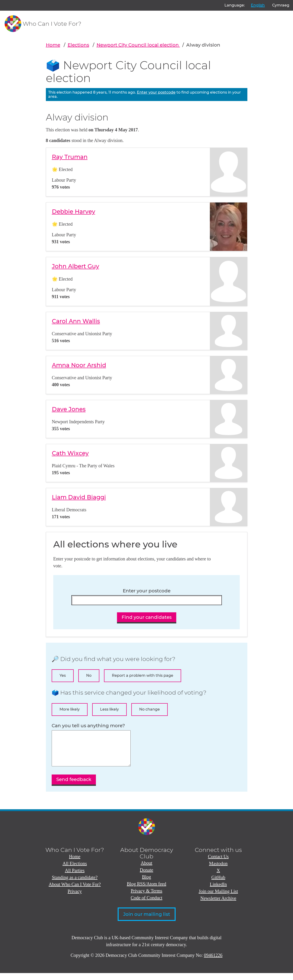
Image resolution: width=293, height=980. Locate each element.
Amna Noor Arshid (79, 365)
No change (150, 709)
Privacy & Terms (147, 898)
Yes (63, 675)
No (89, 675)
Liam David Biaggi (79, 497)
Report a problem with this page (143, 675)
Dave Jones (69, 409)
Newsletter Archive (218, 905)
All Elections (75, 870)
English (258, 5)
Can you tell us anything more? (88, 726)
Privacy (75, 898)
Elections (78, 45)
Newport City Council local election (138, 45)
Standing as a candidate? (75, 884)
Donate (147, 877)
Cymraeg (281, 5)
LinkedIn (218, 891)
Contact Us (218, 863)
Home (53, 45)
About (147, 870)
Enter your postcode (156, 92)
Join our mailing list (147, 921)
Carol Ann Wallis (76, 321)
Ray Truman (70, 157)
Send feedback (74, 786)
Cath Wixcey (70, 453)
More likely (70, 709)
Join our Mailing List (218, 898)
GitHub (218, 884)
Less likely (109, 709)
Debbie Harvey (74, 212)
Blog (146, 884)
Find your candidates (147, 617)
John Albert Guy (76, 266)
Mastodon (218, 870)
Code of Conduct (146, 905)
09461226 (213, 962)
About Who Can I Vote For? (75, 891)
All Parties (75, 877)
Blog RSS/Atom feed (146, 891)
